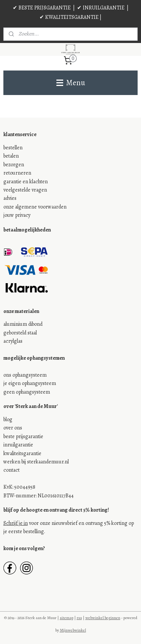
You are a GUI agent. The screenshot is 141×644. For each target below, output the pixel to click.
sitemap (67, 618)
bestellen (13, 148)
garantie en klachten (26, 182)
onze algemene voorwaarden (35, 207)
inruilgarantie (18, 445)
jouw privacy (17, 215)
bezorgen (14, 165)
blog (8, 419)
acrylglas (13, 341)
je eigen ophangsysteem (30, 383)
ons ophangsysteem (25, 375)
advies (10, 198)
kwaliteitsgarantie (22, 453)
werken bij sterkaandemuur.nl (36, 462)
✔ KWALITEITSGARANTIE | (70, 17)
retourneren (17, 173)
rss (79, 618)
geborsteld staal (20, 333)
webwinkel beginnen (103, 618)
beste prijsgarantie (23, 436)
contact (11, 470)
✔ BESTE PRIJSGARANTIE (42, 8)
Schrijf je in (16, 523)
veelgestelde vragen (25, 190)
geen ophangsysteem (27, 392)
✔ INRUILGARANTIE (101, 8)
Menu (71, 83)
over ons (13, 428)
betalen (11, 156)
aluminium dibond (23, 324)
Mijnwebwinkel (73, 630)
